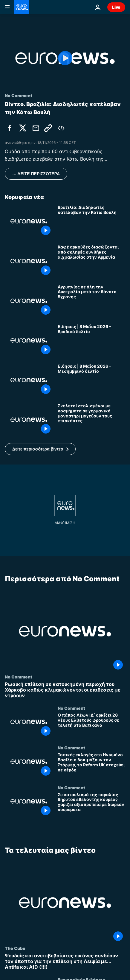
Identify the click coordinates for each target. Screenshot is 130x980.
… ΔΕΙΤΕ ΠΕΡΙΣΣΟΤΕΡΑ (36, 174)
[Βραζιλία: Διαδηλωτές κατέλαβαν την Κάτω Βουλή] (91, 221)
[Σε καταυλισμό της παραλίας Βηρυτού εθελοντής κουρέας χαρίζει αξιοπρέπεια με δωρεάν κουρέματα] (91, 805)
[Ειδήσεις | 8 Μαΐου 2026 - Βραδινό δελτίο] (91, 340)
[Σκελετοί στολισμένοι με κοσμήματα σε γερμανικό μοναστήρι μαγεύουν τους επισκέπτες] (91, 420)
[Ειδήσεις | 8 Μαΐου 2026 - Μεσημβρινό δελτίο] (91, 380)
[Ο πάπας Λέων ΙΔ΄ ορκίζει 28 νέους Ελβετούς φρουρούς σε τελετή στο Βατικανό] (91, 725)
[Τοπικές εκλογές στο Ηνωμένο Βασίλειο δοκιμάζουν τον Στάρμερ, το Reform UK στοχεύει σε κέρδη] (91, 765)
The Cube (15, 948)
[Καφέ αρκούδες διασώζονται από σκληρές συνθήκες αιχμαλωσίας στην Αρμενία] (91, 261)
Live (116, 7)
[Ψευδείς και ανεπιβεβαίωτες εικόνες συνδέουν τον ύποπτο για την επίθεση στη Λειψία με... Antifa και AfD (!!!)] (65, 961)
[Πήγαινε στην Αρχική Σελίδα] (22, 7)
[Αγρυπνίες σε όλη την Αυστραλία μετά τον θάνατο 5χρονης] (91, 301)
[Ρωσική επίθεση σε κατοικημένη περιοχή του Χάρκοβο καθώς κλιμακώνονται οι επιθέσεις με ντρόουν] (65, 690)
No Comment (19, 677)
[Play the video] (65, 58)
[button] (40, 449)
